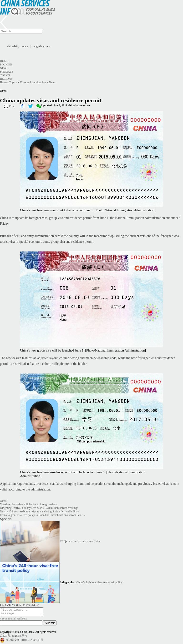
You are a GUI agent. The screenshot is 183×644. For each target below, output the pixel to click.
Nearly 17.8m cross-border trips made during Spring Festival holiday (40, 511)
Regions (6, 79)
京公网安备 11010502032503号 (24, 641)
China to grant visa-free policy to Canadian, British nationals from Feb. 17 (43, 515)
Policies (6, 64)
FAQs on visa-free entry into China (80, 541)
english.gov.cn (42, 46)
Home (4, 61)
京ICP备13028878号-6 (13, 637)
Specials (7, 72)
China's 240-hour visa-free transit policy (99, 582)
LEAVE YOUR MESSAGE (19, 605)
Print (12, 106)
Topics (5, 75)
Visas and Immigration (33, 82)
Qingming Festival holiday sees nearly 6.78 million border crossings (39, 508)
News (4, 68)
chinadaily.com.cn (18, 46)
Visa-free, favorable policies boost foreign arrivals (29, 504)
